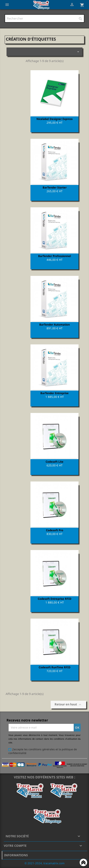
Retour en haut (68, 705)
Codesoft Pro (55, 530)
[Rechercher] (44, 18)
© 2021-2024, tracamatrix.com (44, 863)
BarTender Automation (55, 324)
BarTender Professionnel (55, 256)
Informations (16, 855)
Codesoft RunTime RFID (55, 667)
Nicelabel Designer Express (55, 119)
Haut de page (83, 863)
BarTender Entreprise (55, 393)
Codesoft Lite (55, 462)
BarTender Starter (55, 187)
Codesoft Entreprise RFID (55, 599)
